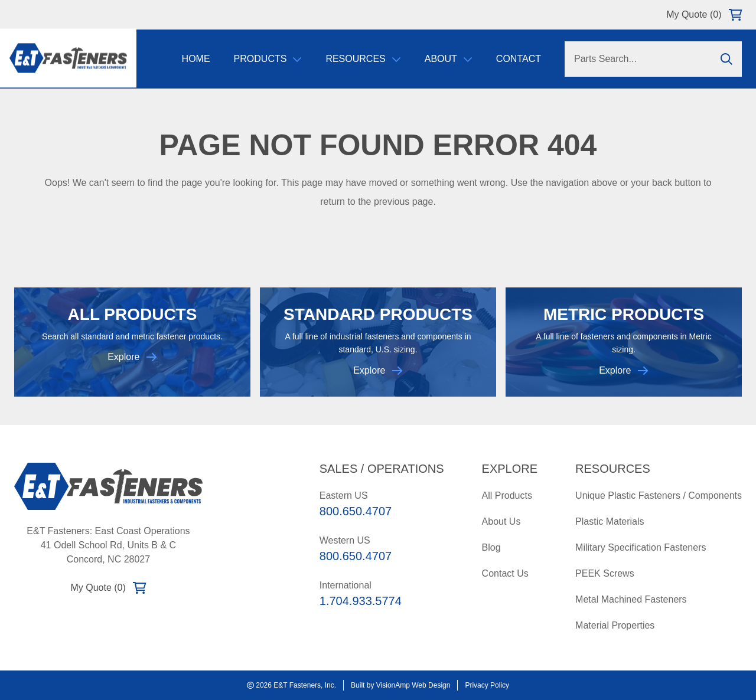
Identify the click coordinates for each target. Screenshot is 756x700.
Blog (491, 547)
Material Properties (615, 625)
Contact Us (505, 573)
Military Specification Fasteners (641, 547)
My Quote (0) (704, 15)
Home (196, 59)
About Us (501, 521)
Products (268, 59)
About (449, 59)
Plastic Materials (610, 521)
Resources (363, 59)
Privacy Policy (487, 685)
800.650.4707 (356, 511)
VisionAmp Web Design (413, 685)
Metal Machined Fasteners (631, 599)
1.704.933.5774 (361, 601)
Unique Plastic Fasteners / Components (659, 495)
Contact (519, 59)
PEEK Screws (605, 573)
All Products (507, 495)
